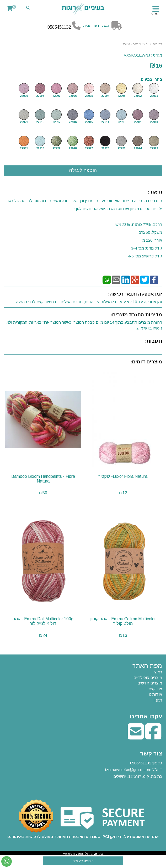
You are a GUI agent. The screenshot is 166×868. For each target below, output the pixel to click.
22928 (73, 148)
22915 (89, 122)
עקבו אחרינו (146, 717)
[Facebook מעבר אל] (153, 737)
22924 (138, 148)
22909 (24, 96)
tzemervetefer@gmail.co (127, 770)
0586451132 (141, 763)
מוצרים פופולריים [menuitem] (148, 677)
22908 (40, 96)
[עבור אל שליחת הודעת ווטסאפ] (7, 861)
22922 (154, 148)
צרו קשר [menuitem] (155, 689)
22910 (154, 122)
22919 (40, 122)
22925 (121, 148)
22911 (138, 122)
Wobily (68, 854)
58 (52, 27)
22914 (105, 122)
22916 (73, 122)
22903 (121, 96)
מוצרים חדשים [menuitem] (150, 683)
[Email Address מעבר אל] (136, 737)
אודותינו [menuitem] (155, 694)
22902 (138, 96)
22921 (24, 122)
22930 (40, 148)
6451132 (63, 27)
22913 (121, 122)
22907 (56, 96)
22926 (105, 148)
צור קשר (151, 754)
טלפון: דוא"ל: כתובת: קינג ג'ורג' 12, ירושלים (134, 770)
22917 (56, 122)
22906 (73, 96)
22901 (154, 96)
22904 (105, 96)
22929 (56, 148)
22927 (89, 148)
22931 (24, 148)
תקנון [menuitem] (158, 700)
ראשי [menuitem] (158, 672)
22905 (89, 96)
